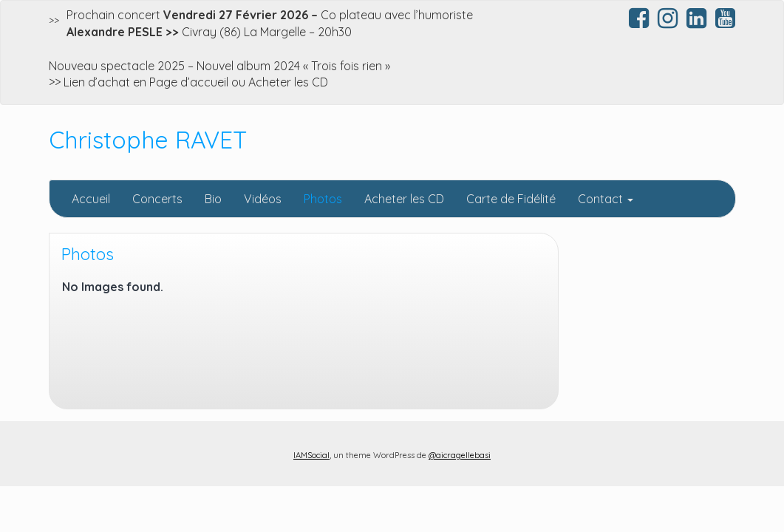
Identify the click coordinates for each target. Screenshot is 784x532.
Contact (606, 199)
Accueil (91, 199)
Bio (213, 199)
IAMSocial (311, 455)
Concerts (157, 199)
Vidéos (263, 199)
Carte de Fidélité (511, 199)
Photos (323, 199)
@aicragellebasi (460, 455)
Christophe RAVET (148, 140)
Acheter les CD (404, 199)
